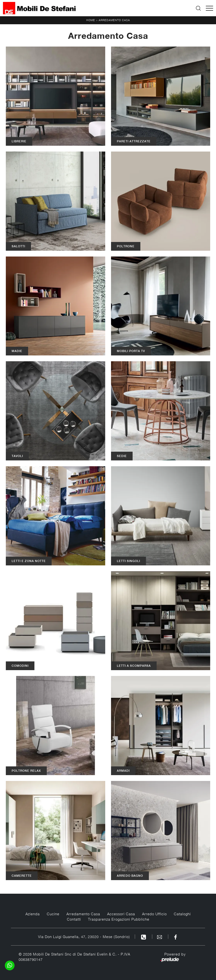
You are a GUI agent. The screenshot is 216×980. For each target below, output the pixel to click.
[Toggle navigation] (209, 8)
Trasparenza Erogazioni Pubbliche (119, 919)
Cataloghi (182, 914)
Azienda (33, 914)
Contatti (74, 919)
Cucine (53, 914)
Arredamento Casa (114, 20)
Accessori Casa (121, 914)
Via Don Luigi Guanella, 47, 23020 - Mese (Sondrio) (84, 937)
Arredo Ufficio (154, 914)
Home (91, 20)
